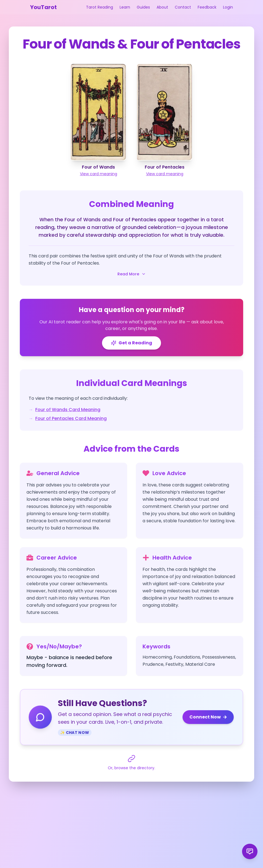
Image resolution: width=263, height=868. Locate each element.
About (162, 7)
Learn (125, 7)
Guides (143, 7)
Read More (132, 274)
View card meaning (99, 174)
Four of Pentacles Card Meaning (71, 418)
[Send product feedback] (250, 851)
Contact (183, 7)
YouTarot (43, 7)
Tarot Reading (100, 7)
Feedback (207, 7)
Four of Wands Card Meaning (68, 410)
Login (228, 7)
